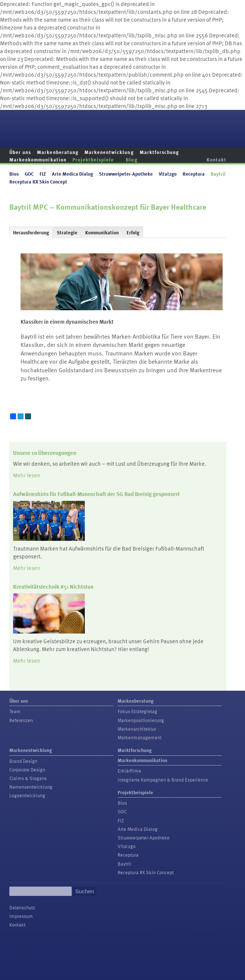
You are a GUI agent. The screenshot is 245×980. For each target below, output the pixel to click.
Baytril (218, 174)
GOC (29, 174)
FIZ (43, 174)
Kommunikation (102, 232)
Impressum (21, 916)
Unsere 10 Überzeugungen (45, 453)
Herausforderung (31, 232)
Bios (14, 174)
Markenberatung (58, 152)
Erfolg (133, 232)
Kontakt (216, 159)
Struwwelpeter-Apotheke (126, 174)
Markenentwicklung (109, 152)
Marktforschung (159, 152)
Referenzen (21, 720)
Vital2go (168, 174)
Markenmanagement (139, 737)
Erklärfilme (129, 771)
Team (15, 711)
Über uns (20, 152)
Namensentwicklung (31, 787)
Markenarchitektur (137, 729)
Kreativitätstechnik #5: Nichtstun (53, 586)
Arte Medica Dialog (72, 174)
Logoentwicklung (27, 795)
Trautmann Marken (208, 124)
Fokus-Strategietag (137, 711)
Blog (131, 159)
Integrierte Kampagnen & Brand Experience (163, 780)
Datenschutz (22, 907)
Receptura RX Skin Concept (38, 181)
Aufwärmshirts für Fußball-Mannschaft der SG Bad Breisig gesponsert (96, 494)
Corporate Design (27, 770)
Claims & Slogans (28, 778)
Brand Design (23, 761)
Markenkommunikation (38, 159)
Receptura (194, 174)
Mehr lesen (27, 475)
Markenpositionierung (141, 720)
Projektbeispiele (93, 159)
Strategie (67, 232)
